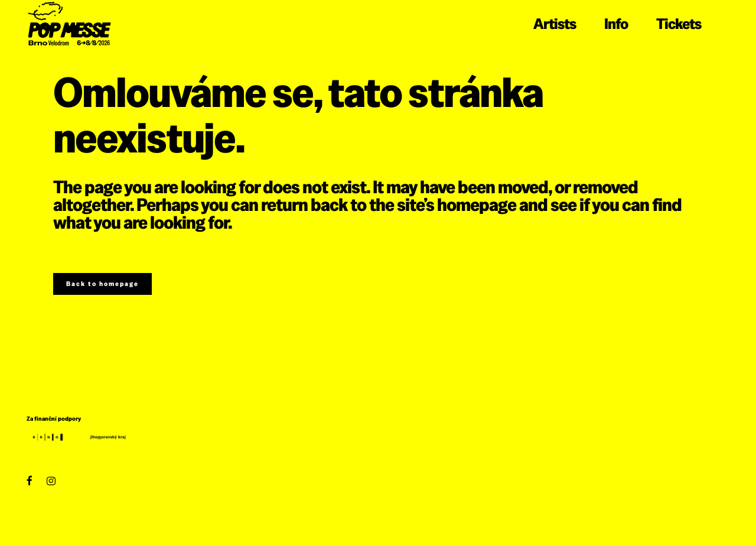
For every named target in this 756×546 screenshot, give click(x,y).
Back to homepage (102, 284)
